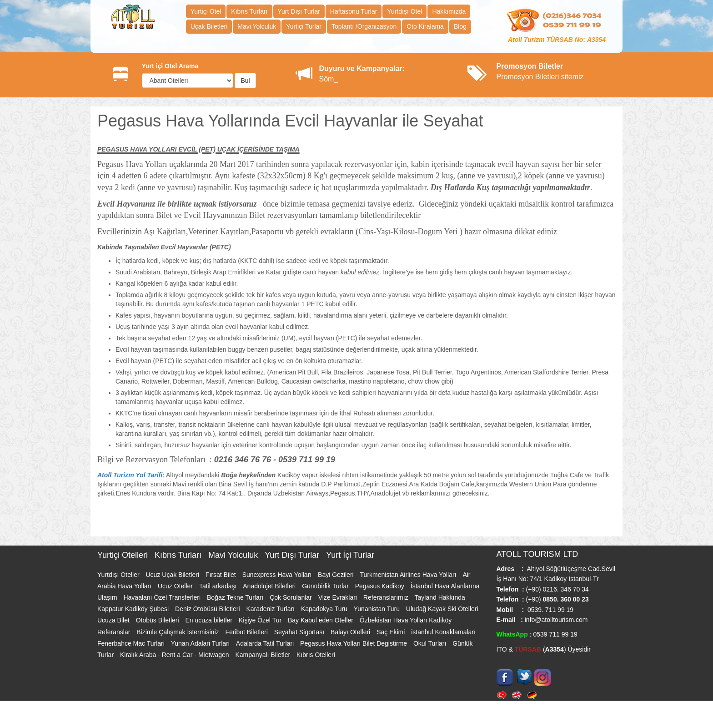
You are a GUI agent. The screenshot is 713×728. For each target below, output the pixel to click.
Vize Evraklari (339, 597)
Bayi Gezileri (336, 575)
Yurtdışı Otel (404, 11)
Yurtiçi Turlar (304, 26)
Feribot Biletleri (247, 632)
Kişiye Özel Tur (261, 620)
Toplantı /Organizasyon (364, 26)
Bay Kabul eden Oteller (321, 620)
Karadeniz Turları (271, 609)
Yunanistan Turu (378, 609)
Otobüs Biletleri (158, 620)
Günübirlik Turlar (326, 586)
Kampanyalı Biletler (264, 655)
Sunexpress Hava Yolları (278, 575)
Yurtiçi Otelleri (124, 555)
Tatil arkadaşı (219, 586)
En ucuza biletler (210, 620)
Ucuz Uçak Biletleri (173, 575)
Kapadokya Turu (325, 609)
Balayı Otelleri (351, 632)
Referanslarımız (387, 597)
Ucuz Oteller (176, 586)
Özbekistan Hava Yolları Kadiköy (406, 620)
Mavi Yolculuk (257, 26)
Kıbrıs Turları (249, 11)
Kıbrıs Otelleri (316, 655)
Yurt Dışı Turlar (299, 11)
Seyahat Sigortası (300, 632)
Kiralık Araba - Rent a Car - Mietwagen (176, 655)
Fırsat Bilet (222, 575)
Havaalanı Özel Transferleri (163, 597)
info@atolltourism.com (555, 620)
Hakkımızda (449, 11)
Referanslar (115, 632)
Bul (245, 81)
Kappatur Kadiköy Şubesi (134, 609)
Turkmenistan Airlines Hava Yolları (409, 575)
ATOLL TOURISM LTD (537, 554)
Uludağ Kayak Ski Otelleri (442, 609)
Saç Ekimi (392, 632)
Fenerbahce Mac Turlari (132, 643)
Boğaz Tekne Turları (236, 597)
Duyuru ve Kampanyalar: (362, 68)
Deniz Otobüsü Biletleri (208, 609)
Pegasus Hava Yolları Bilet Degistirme (354, 643)
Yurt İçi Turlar (350, 555)
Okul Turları (431, 643)
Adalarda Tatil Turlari (266, 643)
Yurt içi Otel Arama (170, 66)
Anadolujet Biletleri (270, 586)
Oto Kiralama (425, 26)
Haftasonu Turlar (354, 11)
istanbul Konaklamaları (443, 632)
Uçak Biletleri (209, 26)
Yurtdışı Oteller (119, 575)
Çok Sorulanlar (292, 597)
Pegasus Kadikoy (381, 586)
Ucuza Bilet (114, 620)
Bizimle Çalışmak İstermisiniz (178, 632)
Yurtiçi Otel (206, 11)
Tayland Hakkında (440, 597)
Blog (460, 26)
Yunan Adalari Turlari (201, 643)
